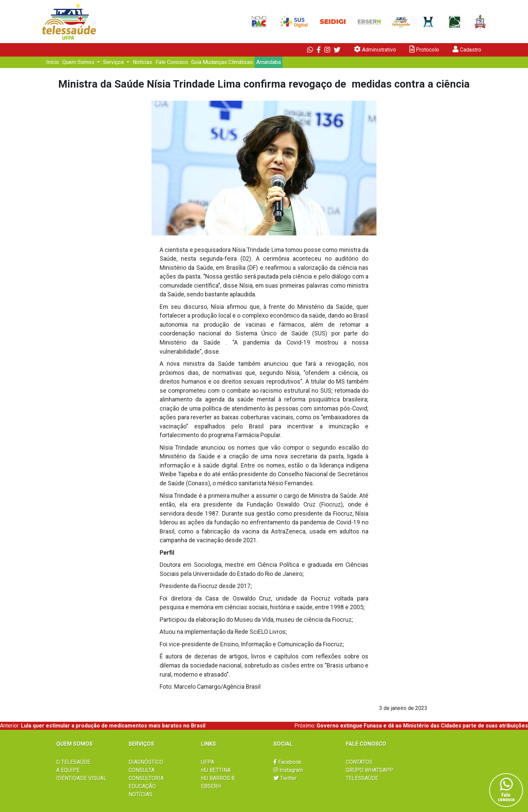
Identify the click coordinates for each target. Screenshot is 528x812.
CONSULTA (142, 770)
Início (53, 62)
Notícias (142, 62)
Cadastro (467, 49)
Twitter (285, 778)
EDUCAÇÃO (142, 786)
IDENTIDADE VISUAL (81, 778)
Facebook (287, 762)
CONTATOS (359, 762)
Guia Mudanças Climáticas (222, 62)
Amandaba (269, 62)
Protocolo (424, 49)
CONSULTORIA (146, 778)
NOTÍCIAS (141, 794)
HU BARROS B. (218, 778)
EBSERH (211, 786)
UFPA (208, 762)
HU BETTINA (216, 770)
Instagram (288, 770)
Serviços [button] (114, 62)
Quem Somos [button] (79, 62)
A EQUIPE (68, 770)
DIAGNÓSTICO (146, 762)
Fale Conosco (172, 62)
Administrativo (375, 49)
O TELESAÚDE (73, 762)
